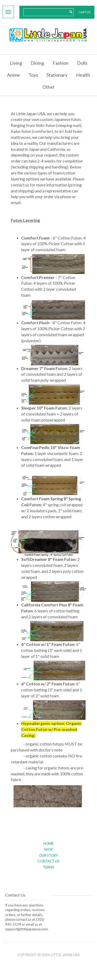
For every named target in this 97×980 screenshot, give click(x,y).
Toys (33, 75)
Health (83, 75)
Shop (48, 849)
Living (16, 63)
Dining (37, 63)
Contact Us (48, 861)
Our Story (48, 855)
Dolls (82, 63)
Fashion (61, 63)
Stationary (57, 75)
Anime (13, 75)
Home (48, 843)
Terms (48, 867)
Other (49, 87)
